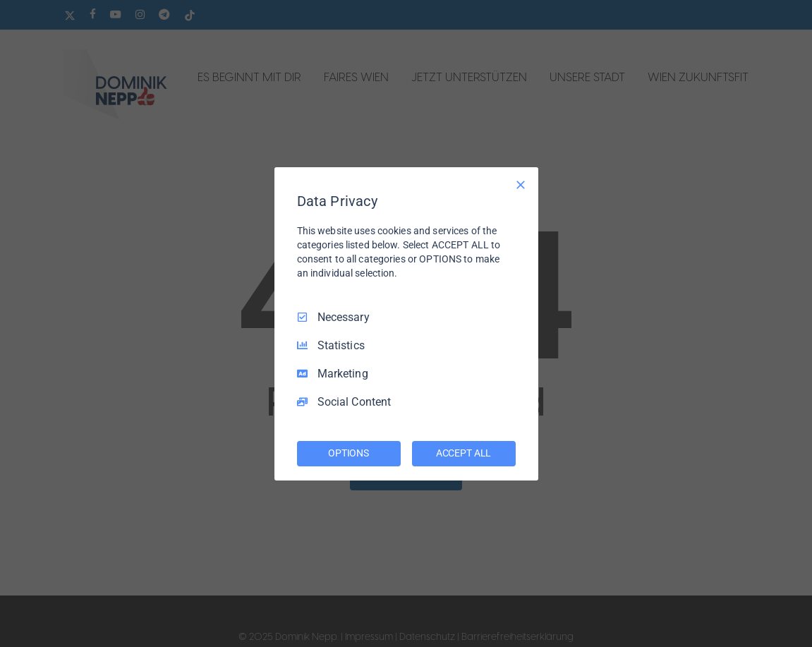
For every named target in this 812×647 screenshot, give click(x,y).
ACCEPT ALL (464, 453)
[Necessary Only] (521, 184)
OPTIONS (349, 453)
